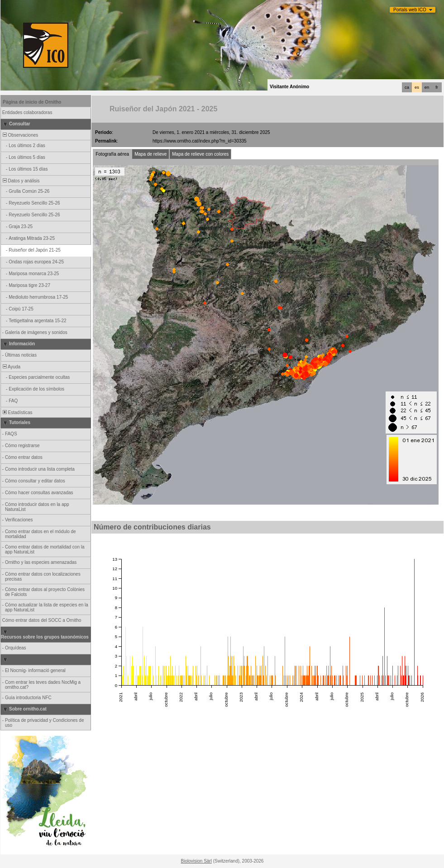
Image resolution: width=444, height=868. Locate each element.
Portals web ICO (410, 10)
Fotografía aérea (112, 154)
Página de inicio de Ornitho (32, 102)
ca (407, 87)
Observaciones (20, 135)
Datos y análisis (21, 181)
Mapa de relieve (150, 154)
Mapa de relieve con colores (200, 154)
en (427, 87)
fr (437, 87)
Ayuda (11, 367)
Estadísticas (17, 413)
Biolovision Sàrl (196, 861)
